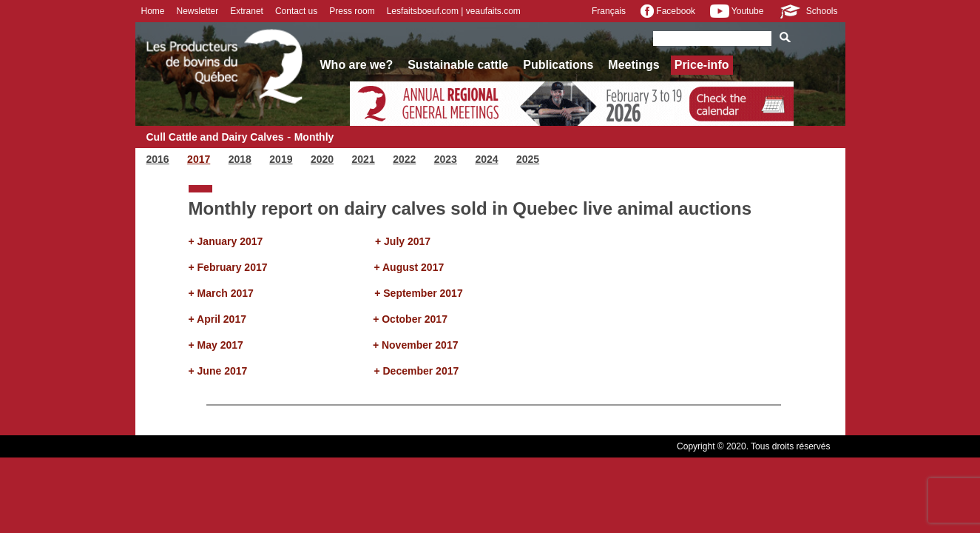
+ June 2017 (218, 371)
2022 (404, 159)
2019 (281, 159)
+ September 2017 (418, 293)
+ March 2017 (221, 293)
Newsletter (198, 11)
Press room (352, 11)
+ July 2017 (403, 241)
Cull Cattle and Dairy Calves (215, 137)
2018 (240, 159)
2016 (158, 159)
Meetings (633, 65)
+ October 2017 (410, 319)
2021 (364, 159)
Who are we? (357, 65)
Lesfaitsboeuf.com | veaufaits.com (454, 11)
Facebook (668, 11)
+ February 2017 (228, 267)
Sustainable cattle (458, 65)
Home (153, 11)
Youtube (737, 11)
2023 (446, 159)
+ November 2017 (416, 345)
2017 (199, 159)
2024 (486, 159)
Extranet (247, 11)
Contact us (296, 11)
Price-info (702, 65)
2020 (322, 159)
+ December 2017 (416, 371)
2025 (528, 159)
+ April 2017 (217, 319)
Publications (558, 65)
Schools (808, 11)
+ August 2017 (409, 267)
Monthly (314, 137)
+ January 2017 (226, 241)
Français (609, 11)
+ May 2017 (216, 345)
